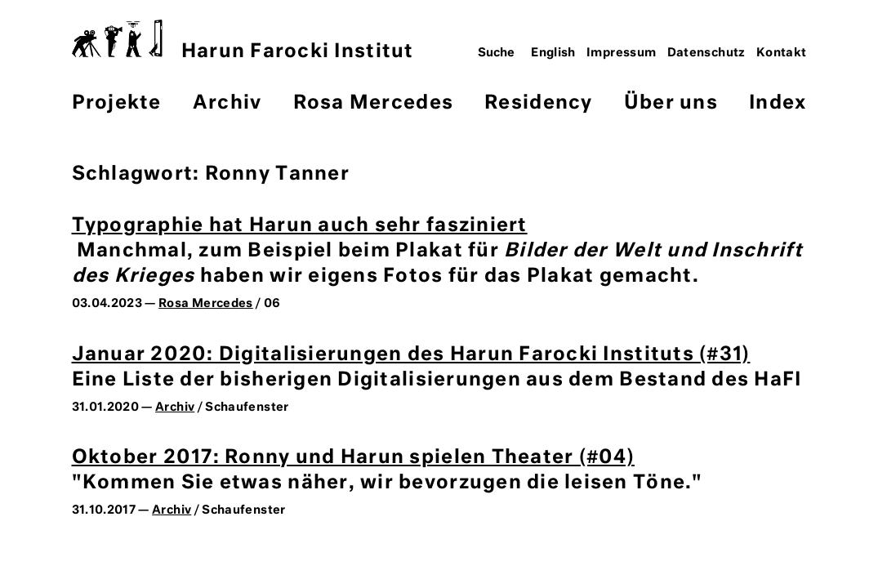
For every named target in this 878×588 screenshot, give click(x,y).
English (553, 53)
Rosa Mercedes (373, 103)
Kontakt (782, 53)
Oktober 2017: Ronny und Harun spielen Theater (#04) (354, 458)
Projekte (117, 103)
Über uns (671, 103)
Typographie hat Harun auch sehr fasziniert (300, 226)
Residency (538, 103)
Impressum (621, 53)
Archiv (227, 103)
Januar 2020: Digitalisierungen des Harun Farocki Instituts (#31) (411, 355)
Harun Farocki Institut (243, 40)
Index (778, 103)
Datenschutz (706, 53)
